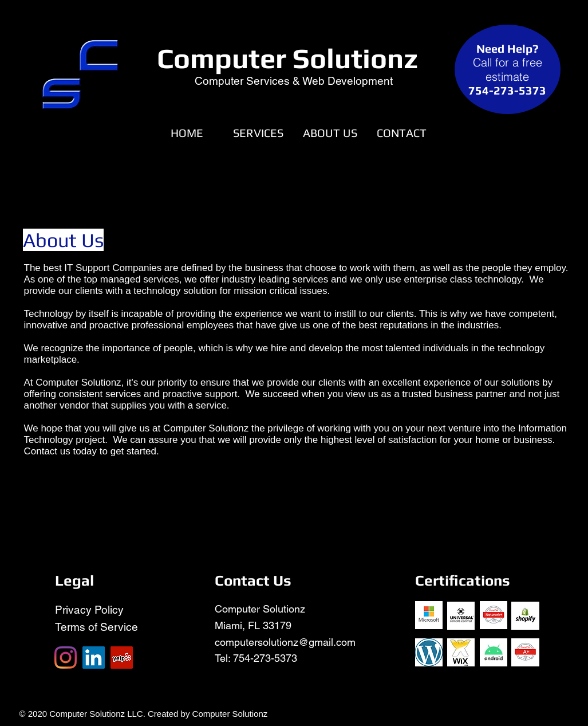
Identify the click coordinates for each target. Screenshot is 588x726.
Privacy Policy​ (89, 610)
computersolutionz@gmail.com (285, 642)
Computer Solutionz (287, 58)
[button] (259, 133)
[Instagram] (66, 658)
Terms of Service (96, 627)
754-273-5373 (265, 658)
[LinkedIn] (94, 658)
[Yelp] (122, 658)
